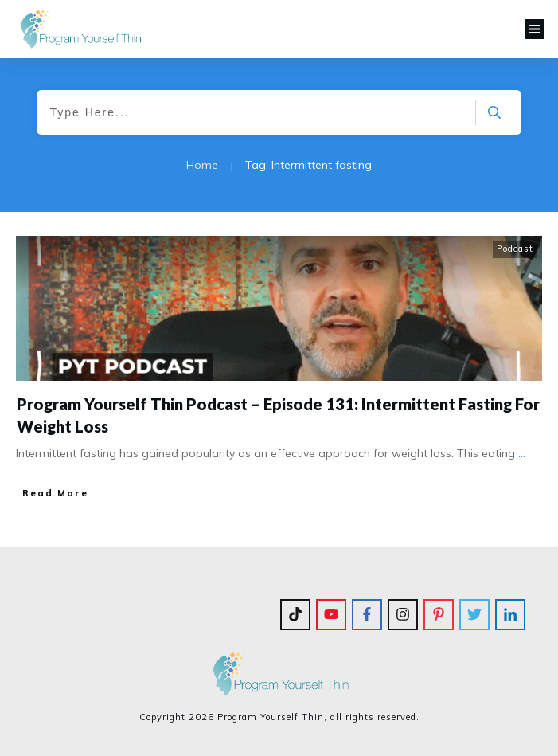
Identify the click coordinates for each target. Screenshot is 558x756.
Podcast (515, 249)
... (522, 453)
